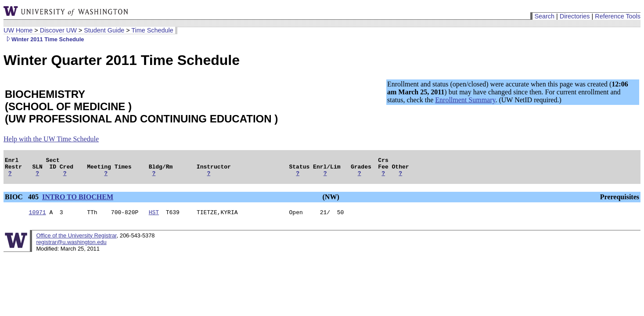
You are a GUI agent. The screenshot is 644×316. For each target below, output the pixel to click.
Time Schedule (152, 30)
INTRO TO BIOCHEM (78, 201)
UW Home (18, 30)
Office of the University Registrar (76, 241)
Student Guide (104, 30)
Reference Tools (618, 16)
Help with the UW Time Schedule (51, 139)
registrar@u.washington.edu (71, 247)
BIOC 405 (23, 201)
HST (154, 217)
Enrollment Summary (465, 100)
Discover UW (58, 30)
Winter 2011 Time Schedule (44, 39)
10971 (38, 217)
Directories (575, 16)
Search (544, 16)
